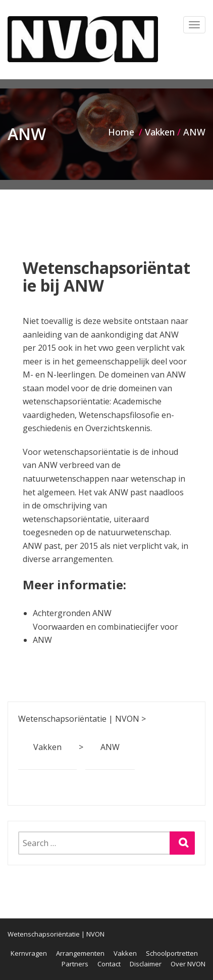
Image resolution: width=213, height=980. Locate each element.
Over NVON (188, 964)
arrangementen (82, 559)
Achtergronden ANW (72, 613)
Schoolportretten (172, 953)
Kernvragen (29, 953)
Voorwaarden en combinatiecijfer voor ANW (105, 634)
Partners (75, 964)
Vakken (125, 953)
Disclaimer (146, 964)
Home (121, 132)
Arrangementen (80, 953)
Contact (109, 964)
